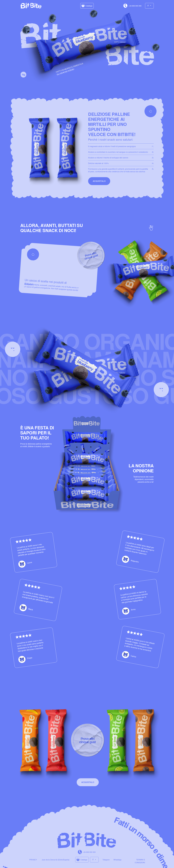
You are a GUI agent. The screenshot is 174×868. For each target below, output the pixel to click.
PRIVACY (33, 860)
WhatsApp (117, 860)
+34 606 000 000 (135, 6)
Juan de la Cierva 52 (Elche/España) (56, 860)
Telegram (106, 860)
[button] (87, 6)
